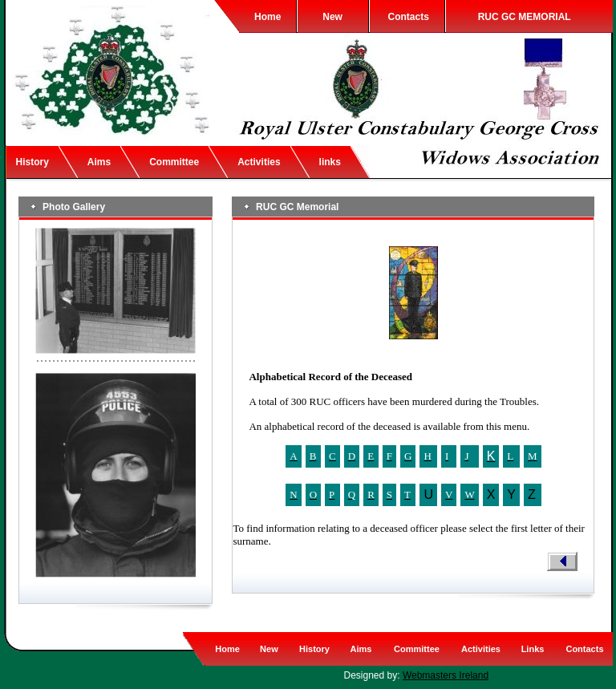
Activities (259, 162)
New (332, 17)
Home (267, 17)
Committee (174, 162)
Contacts (409, 17)
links (330, 162)
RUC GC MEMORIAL (525, 17)
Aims (99, 162)
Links (533, 649)
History (32, 162)
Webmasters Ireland (446, 675)
